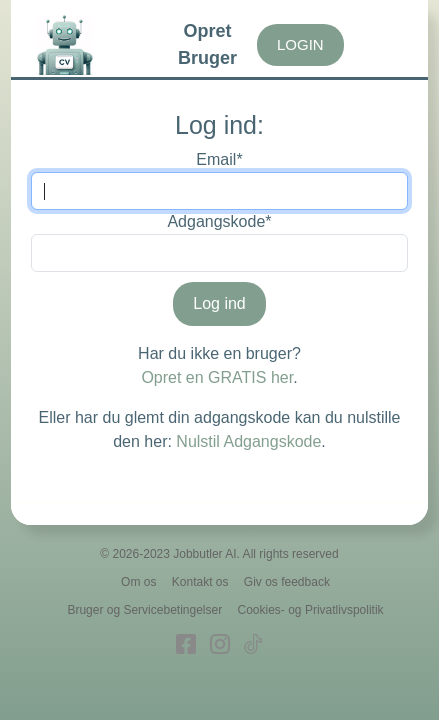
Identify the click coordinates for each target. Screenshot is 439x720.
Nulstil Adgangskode (248, 441)
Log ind (219, 303)
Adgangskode (219, 221)
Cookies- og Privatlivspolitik (311, 610)
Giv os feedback (287, 582)
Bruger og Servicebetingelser (144, 610)
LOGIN (300, 44)
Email (219, 159)
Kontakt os (200, 582)
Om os (138, 582)
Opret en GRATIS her (217, 377)
